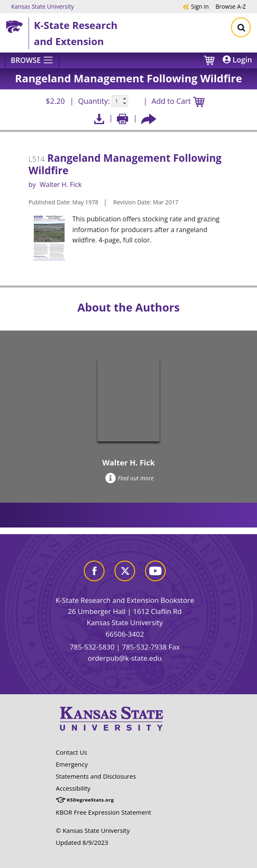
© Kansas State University (93, 830)
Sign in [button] (196, 6)
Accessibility (73, 788)
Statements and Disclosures (96, 776)
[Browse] (32, 60)
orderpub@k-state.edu (125, 658)
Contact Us (71, 752)
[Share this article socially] (149, 118)
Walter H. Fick (61, 185)
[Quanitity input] (120, 101)
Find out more (130, 478)
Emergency (72, 764)
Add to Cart (178, 102)
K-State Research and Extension (76, 33)
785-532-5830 (92, 647)
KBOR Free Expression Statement (104, 812)
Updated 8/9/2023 (82, 842)
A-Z (231, 6)
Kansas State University (43, 6)
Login (237, 60)
